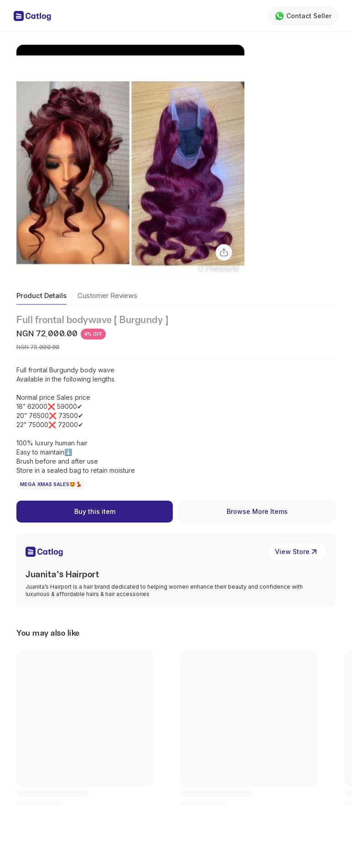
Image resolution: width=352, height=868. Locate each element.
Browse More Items (257, 511)
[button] (130, 159)
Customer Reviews (107, 295)
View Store (297, 552)
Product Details (41, 295)
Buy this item (95, 511)
